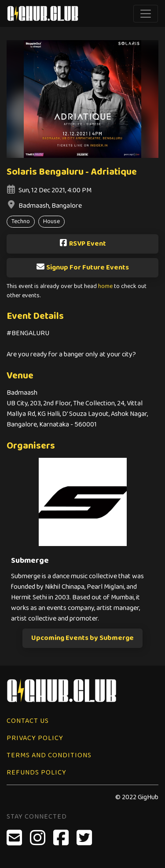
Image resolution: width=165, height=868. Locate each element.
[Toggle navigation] (146, 14)
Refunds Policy (37, 773)
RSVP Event (82, 244)
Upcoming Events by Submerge (82, 638)
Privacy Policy (35, 738)
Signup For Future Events (82, 268)
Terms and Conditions (49, 755)
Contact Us (28, 721)
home (105, 286)
